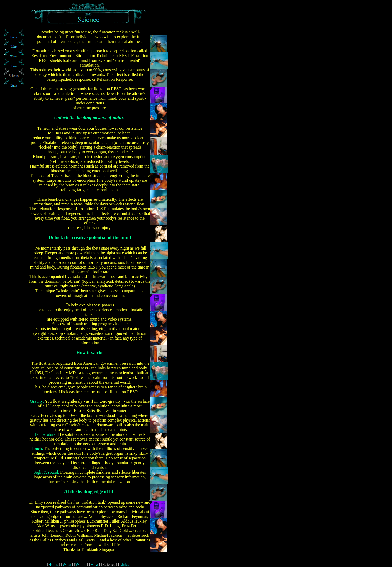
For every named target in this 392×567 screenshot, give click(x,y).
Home (54, 565)
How (95, 565)
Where (81, 565)
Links (124, 565)
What (67, 565)
